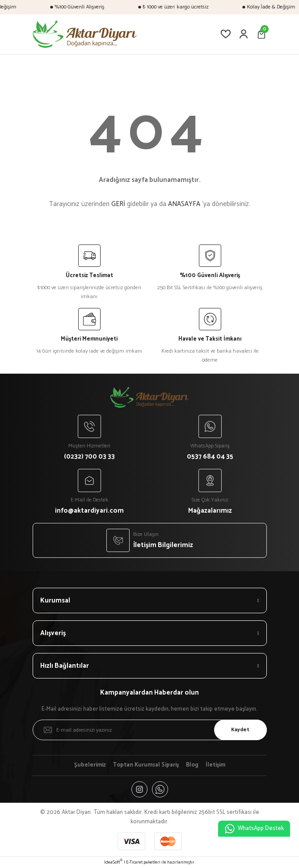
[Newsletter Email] (150, 730)
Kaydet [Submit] (240, 730)
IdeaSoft (113, 862)
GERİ (118, 204)
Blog (192, 765)
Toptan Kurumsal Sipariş (146, 765)
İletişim (215, 765)
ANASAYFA (184, 204)
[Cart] (261, 34)
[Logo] (85, 34)
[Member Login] (244, 34)
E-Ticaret (134, 862)
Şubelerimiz (90, 765)
